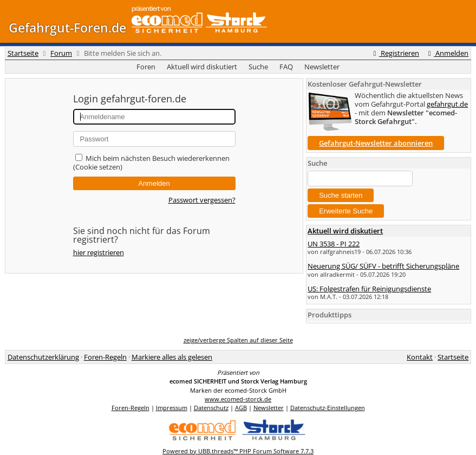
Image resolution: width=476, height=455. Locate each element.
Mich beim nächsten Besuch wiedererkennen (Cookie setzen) (151, 162)
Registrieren (395, 53)
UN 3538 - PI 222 (334, 244)
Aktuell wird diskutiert (202, 67)
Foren (146, 67)
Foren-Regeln (105, 357)
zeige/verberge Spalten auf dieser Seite (238, 340)
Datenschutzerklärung (43, 357)
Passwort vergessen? (202, 200)
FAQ (286, 67)
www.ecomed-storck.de (238, 399)
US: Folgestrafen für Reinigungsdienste (369, 289)
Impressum (172, 408)
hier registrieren (99, 252)
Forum (61, 53)
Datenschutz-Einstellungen (328, 408)
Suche (258, 67)
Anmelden (447, 53)
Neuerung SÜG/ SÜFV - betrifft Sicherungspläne (383, 266)
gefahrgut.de (447, 104)
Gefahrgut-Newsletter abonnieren (376, 143)
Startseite (23, 53)
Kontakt (420, 357)
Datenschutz (211, 408)
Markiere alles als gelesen (172, 357)
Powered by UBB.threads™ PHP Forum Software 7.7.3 (238, 451)
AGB (241, 408)
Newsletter (322, 67)
